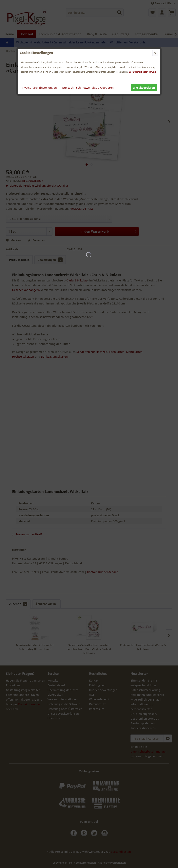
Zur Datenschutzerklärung (142, 72)
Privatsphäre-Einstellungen (39, 88)
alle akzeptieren (144, 88)
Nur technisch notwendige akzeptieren (88, 88)
